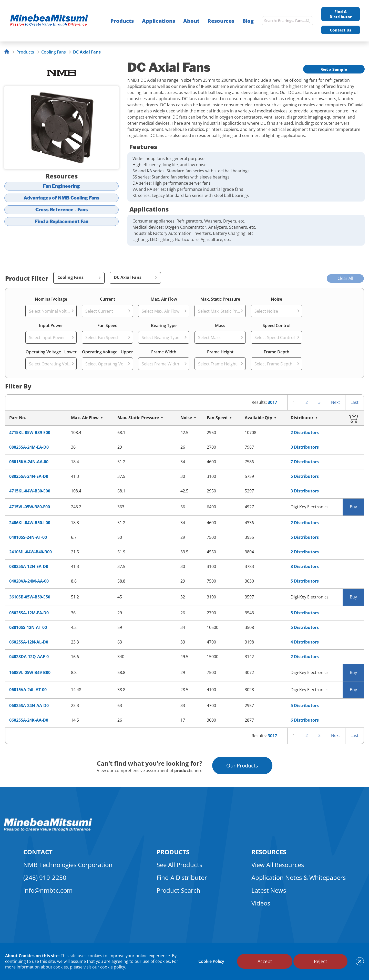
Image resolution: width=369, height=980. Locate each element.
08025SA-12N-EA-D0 (29, 567)
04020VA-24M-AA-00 (29, 581)
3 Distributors (305, 447)
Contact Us (341, 30)
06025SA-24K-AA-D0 (29, 720)
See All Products (179, 865)
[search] (308, 21)
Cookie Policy (211, 961)
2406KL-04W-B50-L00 (30, 523)
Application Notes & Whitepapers (299, 877)
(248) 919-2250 (45, 877)
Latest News (269, 890)
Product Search (178, 890)
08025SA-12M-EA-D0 (29, 613)
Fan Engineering (61, 186)
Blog (248, 21)
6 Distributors (305, 720)
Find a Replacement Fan (62, 221)
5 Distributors (305, 476)
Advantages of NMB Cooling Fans (61, 198)
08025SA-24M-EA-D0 (29, 447)
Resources (221, 21)
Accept (265, 961)
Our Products (242, 766)
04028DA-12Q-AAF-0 (29, 657)
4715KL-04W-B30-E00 (30, 491)
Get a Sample (334, 69)
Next (336, 402)
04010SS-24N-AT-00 (28, 537)
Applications (158, 21)
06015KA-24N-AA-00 (29, 462)
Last (355, 402)
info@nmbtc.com (48, 890)
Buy (353, 507)
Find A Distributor (341, 14)
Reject (320, 961)
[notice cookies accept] (360, 961)
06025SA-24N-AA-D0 (29, 706)
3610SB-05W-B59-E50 (30, 597)
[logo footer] (48, 830)
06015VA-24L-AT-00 (28, 690)
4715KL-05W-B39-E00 (30, 433)
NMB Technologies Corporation (68, 865)
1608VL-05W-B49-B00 (30, 673)
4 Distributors (305, 642)
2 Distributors (305, 433)
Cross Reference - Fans (62, 210)
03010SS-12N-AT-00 (28, 628)
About (191, 21)
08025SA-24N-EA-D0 (29, 476)
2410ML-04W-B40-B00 (30, 552)
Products (122, 21)
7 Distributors (305, 462)
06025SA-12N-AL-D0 (29, 642)
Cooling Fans (54, 52)
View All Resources (278, 865)
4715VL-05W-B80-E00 (30, 507)
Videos (261, 903)
